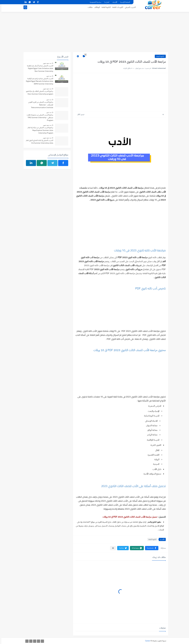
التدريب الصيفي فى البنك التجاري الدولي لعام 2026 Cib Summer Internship (38, 142)
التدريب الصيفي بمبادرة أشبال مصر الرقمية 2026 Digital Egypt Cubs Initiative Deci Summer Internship (39, 68)
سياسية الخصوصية (94, 2)
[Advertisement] (94, 33)
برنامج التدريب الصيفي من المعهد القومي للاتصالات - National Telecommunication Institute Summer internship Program (39, 105)
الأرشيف (113, 2)
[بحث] (24, 8)
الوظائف (96, 8)
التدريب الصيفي (129, 8)
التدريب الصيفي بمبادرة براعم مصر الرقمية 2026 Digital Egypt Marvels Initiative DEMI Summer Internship (38, 81)
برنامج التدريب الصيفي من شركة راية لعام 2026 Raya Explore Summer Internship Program (39, 130)
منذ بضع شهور (46, 63)
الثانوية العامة (105, 8)
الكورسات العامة (116, 8)
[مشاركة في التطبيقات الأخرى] (112, 548)
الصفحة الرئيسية (124, 2)
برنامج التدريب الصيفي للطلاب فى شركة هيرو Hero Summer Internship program (38, 93)
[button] (150, 548)
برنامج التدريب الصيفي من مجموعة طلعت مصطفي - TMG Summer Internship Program (39, 118)
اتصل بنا (105, 2)
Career (146, 641)
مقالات (89, 8)
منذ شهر (47, 76)
